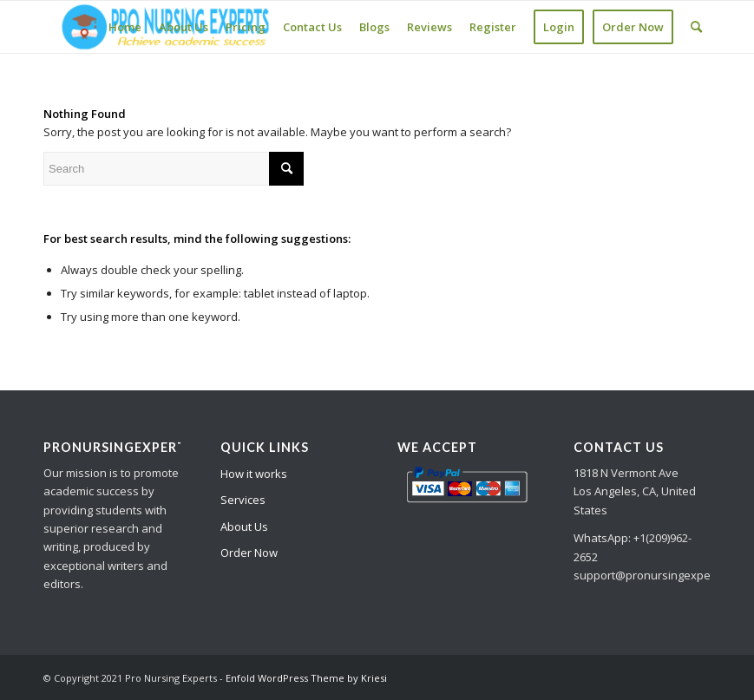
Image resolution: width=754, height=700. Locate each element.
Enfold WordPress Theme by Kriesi (306, 678)
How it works (254, 474)
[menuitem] (125, 27)
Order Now (249, 553)
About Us (244, 527)
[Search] (696, 27)
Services (243, 500)
